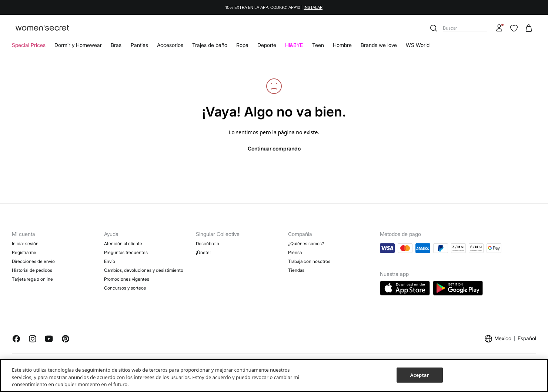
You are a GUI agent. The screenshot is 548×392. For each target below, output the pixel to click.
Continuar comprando (274, 148)
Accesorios (170, 45)
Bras (116, 45)
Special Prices (29, 45)
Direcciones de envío (33, 261)
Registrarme (24, 252)
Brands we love (379, 45)
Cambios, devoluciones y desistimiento (144, 270)
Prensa (295, 252)
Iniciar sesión (25, 244)
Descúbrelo (208, 244)
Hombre (342, 45)
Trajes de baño (210, 45)
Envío (110, 261)
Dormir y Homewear (78, 45)
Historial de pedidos (32, 270)
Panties (139, 45)
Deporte (267, 45)
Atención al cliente (123, 244)
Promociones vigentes (127, 279)
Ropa (242, 45)
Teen (318, 45)
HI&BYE (294, 45)
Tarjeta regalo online (32, 279)
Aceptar (420, 375)
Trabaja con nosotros (309, 261)
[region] (274, 376)
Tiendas (296, 270)
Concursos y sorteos (125, 288)
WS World (418, 45)
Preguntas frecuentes (126, 252)
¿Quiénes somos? (306, 244)
